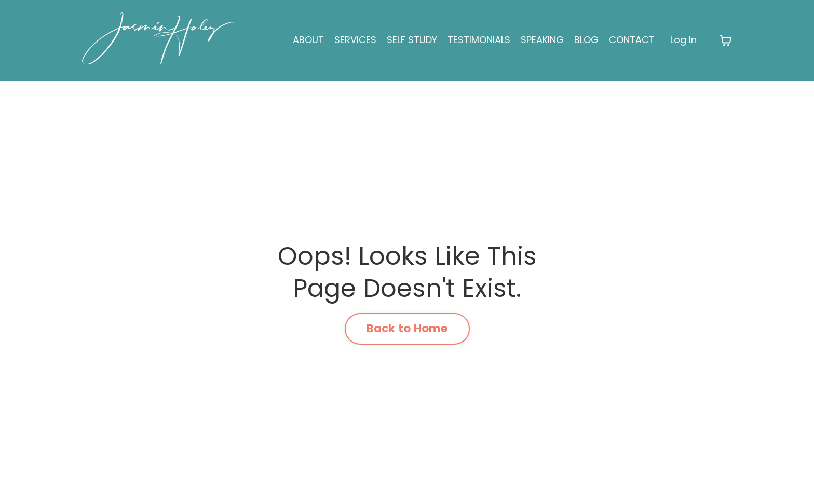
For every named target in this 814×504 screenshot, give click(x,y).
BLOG (586, 40)
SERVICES (355, 40)
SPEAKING (542, 40)
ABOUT (308, 40)
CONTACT (632, 40)
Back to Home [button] (407, 328)
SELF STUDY (412, 40)
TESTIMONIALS (479, 40)
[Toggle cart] (726, 40)
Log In (683, 40)
